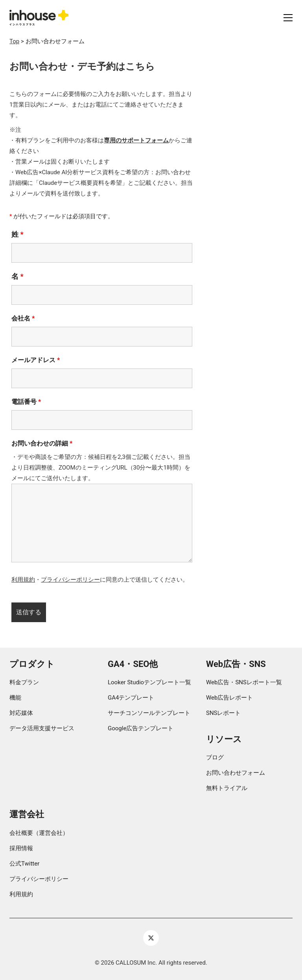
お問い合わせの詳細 (42, 443)
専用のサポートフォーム (136, 140)
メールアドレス (36, 360)
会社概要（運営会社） (39, 833)
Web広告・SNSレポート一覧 (244, 682)
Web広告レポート (229, 698)
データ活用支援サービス (42, 728)
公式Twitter (24, 864)
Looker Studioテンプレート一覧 (149, 682)
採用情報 (21, 848)
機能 (15, 698)
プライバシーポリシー (70, 580)
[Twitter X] (151, 938)
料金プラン (24, 682)
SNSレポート (224, 713)
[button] (288, 18)
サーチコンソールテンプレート (149, 713)
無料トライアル (227, 788)
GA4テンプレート (131, 698)
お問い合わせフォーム (236, 773)
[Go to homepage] (39, 18)
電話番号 (26, 402)
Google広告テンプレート (141, 728)
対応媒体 (21, 713)
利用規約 (23, 580)
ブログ (215, 757)
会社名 (23, 318)
